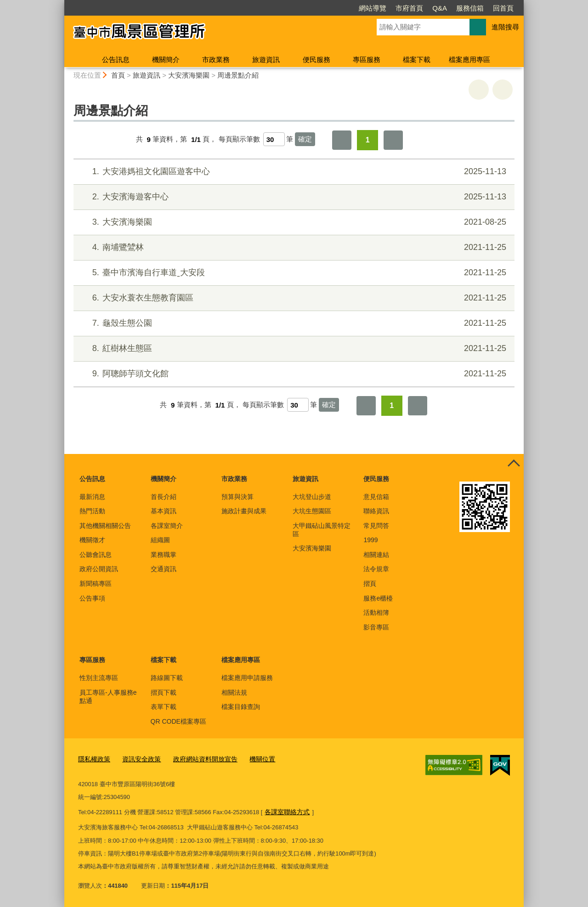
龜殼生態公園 (293, 323)
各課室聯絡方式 (286, 811)
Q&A (387, 8)
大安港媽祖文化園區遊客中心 (293, 172)
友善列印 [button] (479, 90)
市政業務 (216, 60)
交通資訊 (164, 569)
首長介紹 (164, 497)
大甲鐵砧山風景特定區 (322, 530)
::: (60, 4)
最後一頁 (393, 140)
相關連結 (376, 555)
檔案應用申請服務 (247, 678)
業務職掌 (164, 555)
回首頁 (450, 8)
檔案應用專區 (469, 60)
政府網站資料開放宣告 (198, 759)
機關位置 (252, 759)
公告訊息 (116, 60)
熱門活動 (92, 511)
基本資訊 (164, 511)
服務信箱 (417, 8)
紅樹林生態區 (293, 349)
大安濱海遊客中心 (293, 197)
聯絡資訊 (376, 511)
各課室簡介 (167, 526)
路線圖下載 (167, 678)
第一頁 (342, 140)
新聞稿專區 (96, 584)
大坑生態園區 (312, 511)
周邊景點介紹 (238, 75)
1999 (370, 540)
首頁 (118, 75)
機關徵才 (92, 540)
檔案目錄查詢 (241, 707)
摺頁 (370, 584)
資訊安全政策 (138, 759)
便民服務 (317, 60)
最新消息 (92, 497)
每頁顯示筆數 (239, 139)
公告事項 (92, 598)
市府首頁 (356, 8)
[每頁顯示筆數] (274, 139)
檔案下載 (417, 60)
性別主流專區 (99, 678)
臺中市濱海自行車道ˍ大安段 (293, 273)
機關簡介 (166, 60)
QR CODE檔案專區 (178, 721)
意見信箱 (376, 497)
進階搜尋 (505, 27)
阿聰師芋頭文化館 (293, 374)
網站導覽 (320, 8)
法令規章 (376, 569)
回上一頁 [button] (503, 90)
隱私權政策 (93, 759)
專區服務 (367, 60)
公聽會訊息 (96, 555)
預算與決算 (237, 497)
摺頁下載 (164, 692)
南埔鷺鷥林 (293, 247)
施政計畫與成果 (244, 511)
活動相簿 (376, 612)
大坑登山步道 (312, 497)
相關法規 (234, 692)
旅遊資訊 (266, 60)
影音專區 (376, 627)
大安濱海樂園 (189, 75)
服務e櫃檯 (378, 598)
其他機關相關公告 (105, 526)
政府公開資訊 (99, 569)
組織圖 (160, 540)
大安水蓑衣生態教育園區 (293, 298)
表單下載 (164, 707)
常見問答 (376, 526)
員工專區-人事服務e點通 (108, 697)
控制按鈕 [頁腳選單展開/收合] (514, 464)
